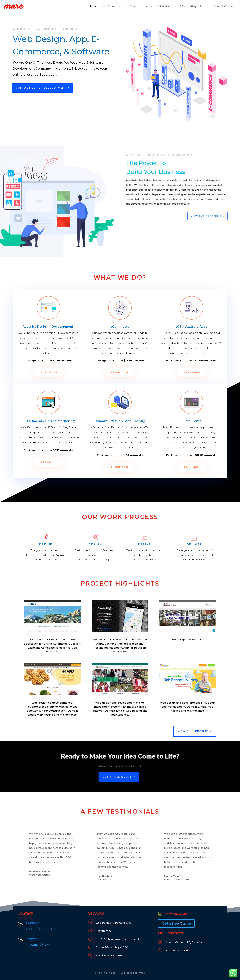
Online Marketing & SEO (112, 947)
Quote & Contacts (224, 6)
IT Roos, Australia (178, 951)
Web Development (112, 6)
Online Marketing (166, 6)
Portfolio (205, 6)
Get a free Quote (176, 923)
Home (94, 6)
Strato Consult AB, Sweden (184, 942)
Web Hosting (188, 6)
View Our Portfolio (210, 216)
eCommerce (135, 6)
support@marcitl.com (41, 929)
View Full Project (193, 731)
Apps (149, 6)
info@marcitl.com (38, 945)
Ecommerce (104, 931)
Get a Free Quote (117, 777)
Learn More (48, 373)
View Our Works (177, 914)
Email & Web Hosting (110, 956)
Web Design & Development (114, 923)
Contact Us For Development (41, 88)
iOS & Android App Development (118, 939)
